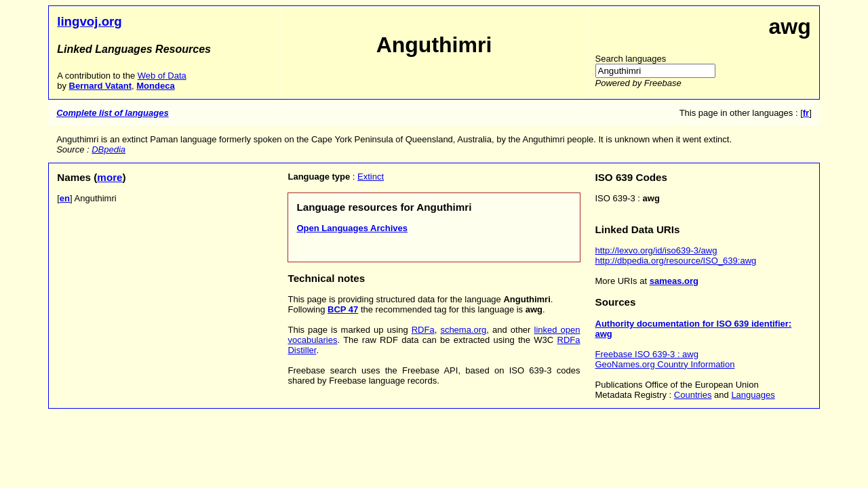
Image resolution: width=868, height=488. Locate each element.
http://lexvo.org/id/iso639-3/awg (656, 250)
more (110, 177)
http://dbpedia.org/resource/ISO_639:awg (676, 261)
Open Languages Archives (352, 228)
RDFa (423, 330)
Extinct (371, 177)
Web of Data (162, 76)
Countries (693, 395)
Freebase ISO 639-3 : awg (647, 354)
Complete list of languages (112, 113)
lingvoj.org (90, 21)
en (65, 198)
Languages (753, 395)
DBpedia (108, 149)
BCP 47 (343, 309)
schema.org (463, 330)
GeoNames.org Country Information (665, 364)
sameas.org (674, 281)
